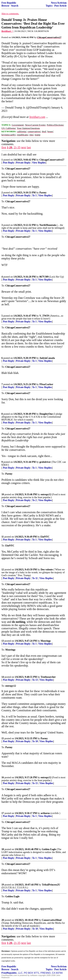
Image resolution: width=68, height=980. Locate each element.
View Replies (39, 163)
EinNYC (45, 537)
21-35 (17, 147)
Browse (5, 6)
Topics (49, 6)
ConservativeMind (52, 920)
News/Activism (59, 3)
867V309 (44, 277)
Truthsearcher (48, 677)
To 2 (34, 500)
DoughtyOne (46, 414)
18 (3, 849)
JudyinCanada (47, 358)
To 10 (35, 741)
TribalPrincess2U (51, 885)
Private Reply (23, 163)
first (4, 147)
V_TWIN (44, 316)
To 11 (35, 578)
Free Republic (9, 3)
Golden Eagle (49, 849)
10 (3, 494)
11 (3, 537)
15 (3, 738)
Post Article (60, 6)
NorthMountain (48, 225)
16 (3, 777)
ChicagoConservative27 (52, 160)
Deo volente (47, 570)
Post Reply (9, 163)
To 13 (35, 680)
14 (3, 677)
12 (3, 570)
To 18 (35, 929)
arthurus (45, 813)
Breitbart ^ (7, 31)
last (29, 147)
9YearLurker (46, 384)
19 (3, 885)
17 (3, 813)
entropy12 (46, 494)
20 (3, 920)
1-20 (10, 147)
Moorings (46, 641)
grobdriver (45, 462)
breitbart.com (37, 117)
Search (15, 6)
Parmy (43, 193)
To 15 (35, 783)
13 (3, 641)
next (24, 147)
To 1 (34, 195)
